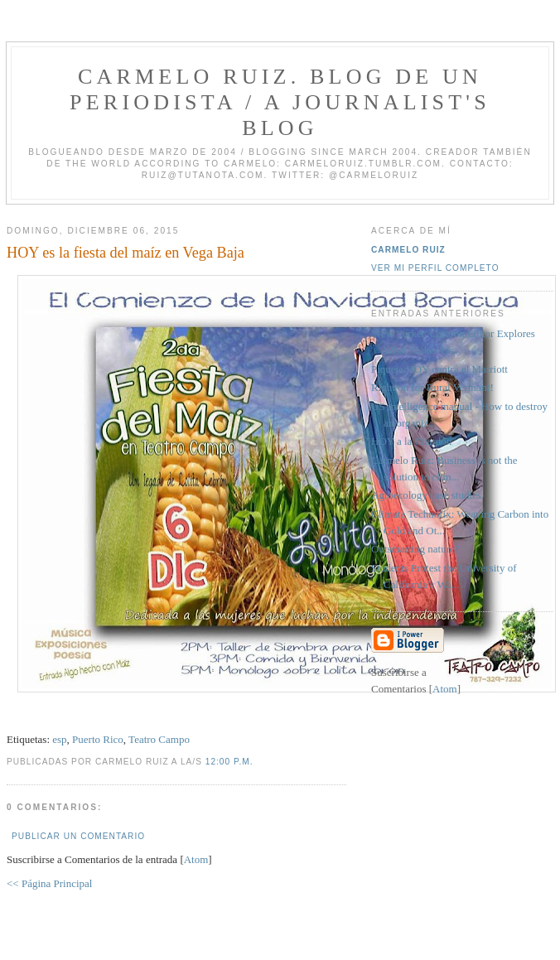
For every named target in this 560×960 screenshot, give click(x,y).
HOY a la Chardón (411, 441)
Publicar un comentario (78, 836)
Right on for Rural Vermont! (432, 387)
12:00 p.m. (229, 762)
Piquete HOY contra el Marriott (439, 369)
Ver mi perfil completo (435, 268)
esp (59, 739)
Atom (196, 859)
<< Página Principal (49, 883)
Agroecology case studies (426, 495)
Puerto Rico (98, 739)
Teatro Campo (159, 739)
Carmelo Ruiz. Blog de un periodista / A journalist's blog (280, 102)
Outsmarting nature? (415, 549)
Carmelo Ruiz (408, 250)
